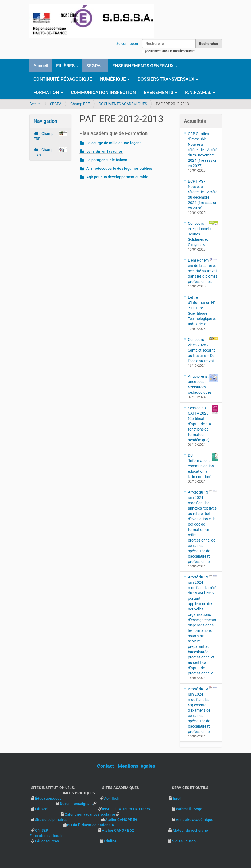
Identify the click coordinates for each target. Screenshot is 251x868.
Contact (105, 766)
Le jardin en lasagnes (105, 151)
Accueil (41, 66)
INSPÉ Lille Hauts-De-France (126, 809)
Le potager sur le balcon (107, 160)
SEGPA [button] (95, 66)
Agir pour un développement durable (117, 177)
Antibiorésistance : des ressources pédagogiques (203, 384)
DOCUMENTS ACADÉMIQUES (123, 104)
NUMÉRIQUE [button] (115, 79)
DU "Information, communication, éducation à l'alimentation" (203, 466)
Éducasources (47, 841)
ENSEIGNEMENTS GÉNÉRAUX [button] (145, 66)
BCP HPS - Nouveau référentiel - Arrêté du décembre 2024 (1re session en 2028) (203, 195)
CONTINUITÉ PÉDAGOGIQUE (63, 79)
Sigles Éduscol (184, 841)
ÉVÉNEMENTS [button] (160, 92)
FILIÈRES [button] (67, 66)
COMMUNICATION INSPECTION (103, 92)
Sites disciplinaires (51, 820)
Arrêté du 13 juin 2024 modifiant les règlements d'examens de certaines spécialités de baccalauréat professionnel (203, 710)
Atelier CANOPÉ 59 (121, 820)
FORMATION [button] (48, 92)
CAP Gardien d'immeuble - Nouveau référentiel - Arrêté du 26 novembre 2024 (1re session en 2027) (203, 150)
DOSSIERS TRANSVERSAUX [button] (168, 79)
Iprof (177, 798)
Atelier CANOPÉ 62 (118, 830)
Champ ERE (80, 104)
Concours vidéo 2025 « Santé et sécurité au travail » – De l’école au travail (203, 350)
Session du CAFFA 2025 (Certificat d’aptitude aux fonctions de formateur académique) (203, 424)
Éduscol (66, 809)
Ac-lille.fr (112, 798)
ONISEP (42, 830)
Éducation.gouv (48, 798)
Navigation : (47, 121)
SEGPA (56, 104)
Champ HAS (51, 152)
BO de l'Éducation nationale (90, 825)
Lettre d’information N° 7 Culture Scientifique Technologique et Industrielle (202, 311)
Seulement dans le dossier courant (171, 51)
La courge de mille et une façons (114, 143)
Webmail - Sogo (189, 809)
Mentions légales (136, 766)
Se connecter (127, 44)
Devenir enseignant (76, 804)
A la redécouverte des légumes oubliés (119, 168)
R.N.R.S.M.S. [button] (200, 92)
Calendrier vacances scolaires (90, 814)
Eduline (110, 841)
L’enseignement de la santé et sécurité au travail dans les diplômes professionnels (203, 271)
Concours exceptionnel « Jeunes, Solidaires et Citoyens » (203, 234)
